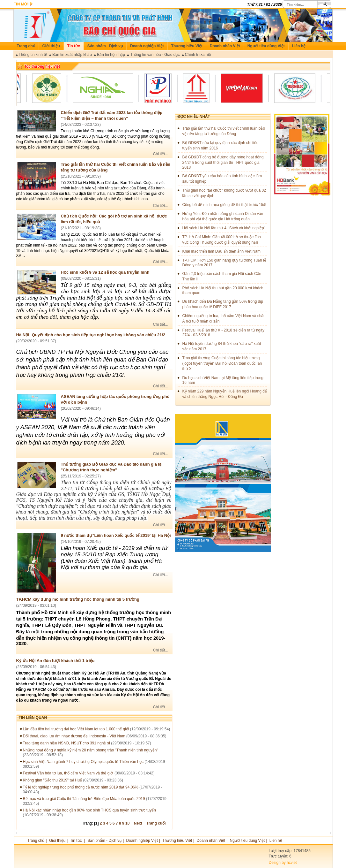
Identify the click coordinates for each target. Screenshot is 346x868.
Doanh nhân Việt (225, 46)
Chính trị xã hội (198, 55)
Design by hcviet (283, 863)
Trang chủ (26, 46)
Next (138, 823)
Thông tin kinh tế (33, 55)
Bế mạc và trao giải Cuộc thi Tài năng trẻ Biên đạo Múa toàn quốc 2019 (85, 799)
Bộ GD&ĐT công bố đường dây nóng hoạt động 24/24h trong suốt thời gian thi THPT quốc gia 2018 (223, 162)
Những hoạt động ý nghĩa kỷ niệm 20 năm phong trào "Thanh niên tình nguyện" (91, 750)
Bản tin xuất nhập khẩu (72, 55)
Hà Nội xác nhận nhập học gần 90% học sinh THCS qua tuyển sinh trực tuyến (89, 810)
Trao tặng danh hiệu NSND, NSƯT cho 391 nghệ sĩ (66, 743)
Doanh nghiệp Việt (147, 46)
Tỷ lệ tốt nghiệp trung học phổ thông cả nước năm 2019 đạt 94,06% (81, 787)
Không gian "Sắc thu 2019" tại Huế (53, 780)
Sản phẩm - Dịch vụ (105, 46)
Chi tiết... (161, 154)
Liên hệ (299, 46)
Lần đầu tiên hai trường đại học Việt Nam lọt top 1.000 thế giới (76, 729)
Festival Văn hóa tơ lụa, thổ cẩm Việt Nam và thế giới (68, 773)
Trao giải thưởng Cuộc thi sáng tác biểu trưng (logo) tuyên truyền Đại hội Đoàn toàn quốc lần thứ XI (222, 363)
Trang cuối (156, 823)
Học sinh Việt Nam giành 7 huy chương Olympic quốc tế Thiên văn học (83, 762)
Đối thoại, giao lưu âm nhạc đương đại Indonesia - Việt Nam (74, 736)
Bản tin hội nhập (111, 55)
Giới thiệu (51, 46)
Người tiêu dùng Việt (266, 46)
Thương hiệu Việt (187, 46)
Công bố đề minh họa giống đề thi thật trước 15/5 (225, 205)
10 (127, 823)
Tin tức (74, 46)
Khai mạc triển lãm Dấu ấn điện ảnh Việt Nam (222, 251)
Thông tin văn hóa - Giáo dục (155, 55)
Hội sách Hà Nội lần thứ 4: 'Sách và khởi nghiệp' (224, 228)
